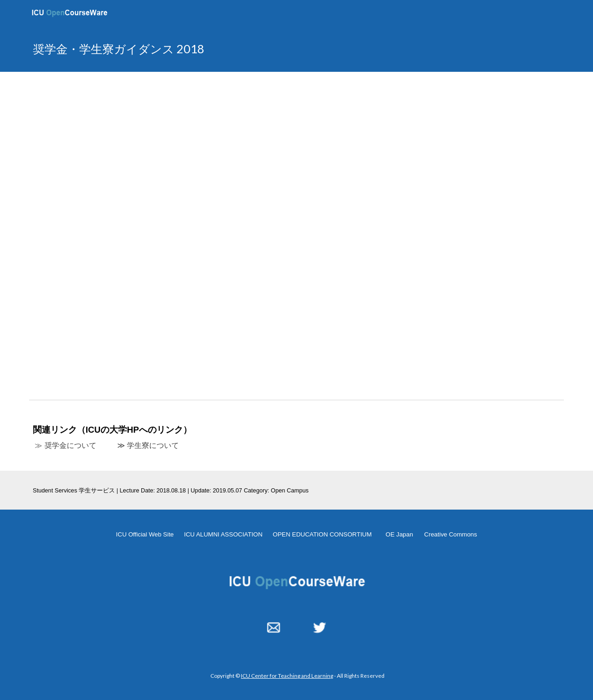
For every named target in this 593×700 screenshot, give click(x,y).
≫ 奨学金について (65, 445)
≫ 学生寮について (148, 445)
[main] (205, 49)
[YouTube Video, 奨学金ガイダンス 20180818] (296, 234)
